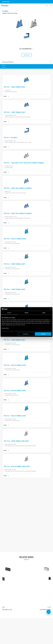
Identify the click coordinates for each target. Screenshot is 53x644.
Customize (26, 334)
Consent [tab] (9, 313)
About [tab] (44, 313)
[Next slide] (49, 542)
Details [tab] (26, 313)
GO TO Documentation (26, 49)
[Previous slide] (4, 542)
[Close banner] (51, 309)
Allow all (43, 334)
